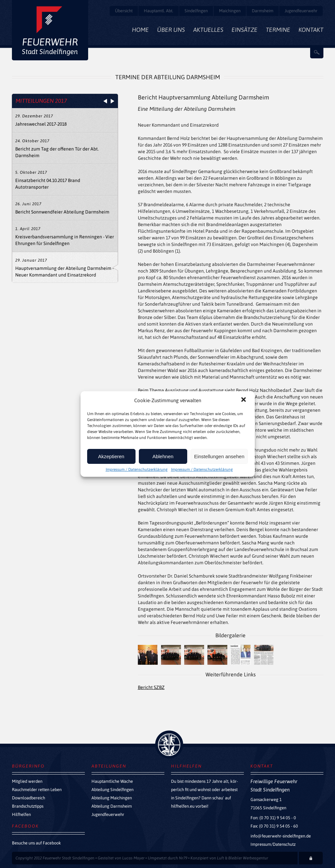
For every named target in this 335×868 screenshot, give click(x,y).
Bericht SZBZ (151, 687)
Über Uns (171, 30)
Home (140, 30)
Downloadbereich (28, 798)
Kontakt (311, 30)
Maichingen (230, 11)
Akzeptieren (111, 456)
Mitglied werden (27, 781)
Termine (278, 30)
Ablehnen (163, 456)
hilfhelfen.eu (183, 806)
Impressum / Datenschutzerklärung (137, 469)
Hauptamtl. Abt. (159, 11)
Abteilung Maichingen (112, 798)
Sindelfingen (196, 11)
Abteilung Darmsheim (112, 806)
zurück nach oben (169, 744)
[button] (244, 400)
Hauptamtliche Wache (112, 781)
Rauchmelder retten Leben (37, 790)
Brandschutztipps (28, 806)
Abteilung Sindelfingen (112, 790)
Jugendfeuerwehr (301, 11)
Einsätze (245, 30)
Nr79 (183, 858)
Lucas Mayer (133, 858)
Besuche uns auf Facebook (36, 843)
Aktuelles (208, 30)
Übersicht (124, 11)
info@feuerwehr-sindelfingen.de (281, 836)
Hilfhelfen (21, 814)
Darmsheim (263, 11)
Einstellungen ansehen (219, 456)
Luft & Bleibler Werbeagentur (243, 858)
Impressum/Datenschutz (273, 844)
